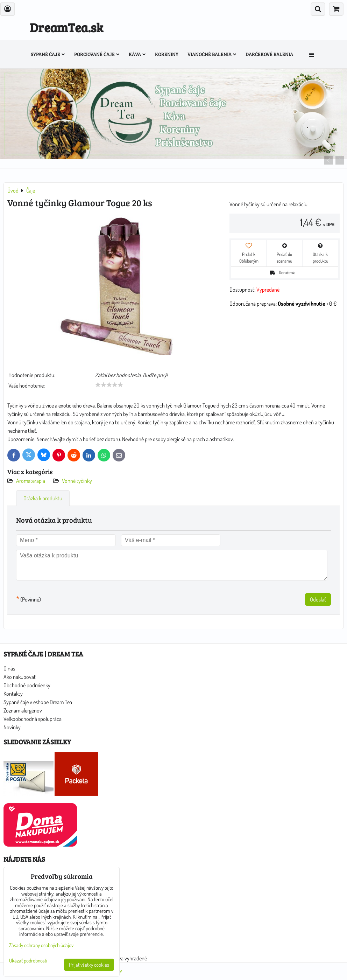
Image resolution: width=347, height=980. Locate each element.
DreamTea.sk (66, 27)
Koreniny (167, 54)
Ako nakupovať (20, 677)
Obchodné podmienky (27, 685)
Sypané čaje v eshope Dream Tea (38, 702)
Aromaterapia (31, 481)
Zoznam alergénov (23, 710)
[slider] (109, 385)
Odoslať (318, 599)
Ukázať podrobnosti (28, 961)
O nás (9, 668)
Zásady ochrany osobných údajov (41, 945)
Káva (137, 54)
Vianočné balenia (212, 54)
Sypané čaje (48, 54)
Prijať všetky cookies (89, 965)
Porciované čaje (97, 54)
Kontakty (13, 694)
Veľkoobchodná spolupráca (33, 719)
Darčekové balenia (269, 54)
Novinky (12, 727)
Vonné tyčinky (77, 481)
